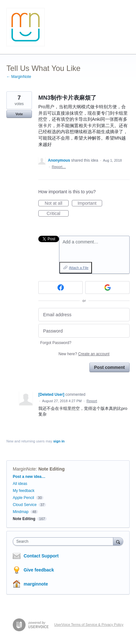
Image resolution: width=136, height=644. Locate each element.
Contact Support (41, 556)
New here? (84, 354)
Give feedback (39, 570)
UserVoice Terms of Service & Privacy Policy (89, 625)
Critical (58, 214)
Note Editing (51, 469)
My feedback (24, 491)
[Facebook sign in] (60, 287)
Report (92, 401)
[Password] (84, 331)
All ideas (20, 484)
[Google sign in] (107, 287)
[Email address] (84, 315)
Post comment (110, 367)
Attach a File (79, 268)
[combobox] (64, 541)
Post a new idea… (29, 477)
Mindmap (21, 512)
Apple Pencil (23, 498)
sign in (59, 441)
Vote (19, 114)
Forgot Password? (56, 343)
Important (90, 203)
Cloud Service (25, 505)
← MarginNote (19, 77)
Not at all (57, 203)
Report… (59, 167)
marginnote (36, 584)
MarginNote (24, 469)
